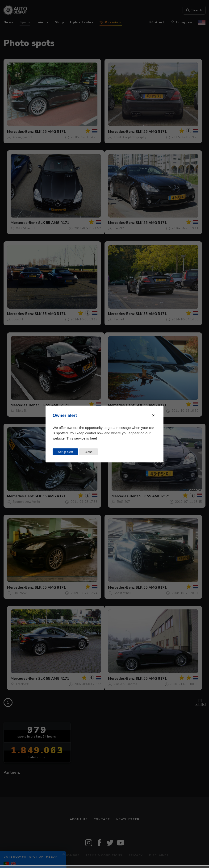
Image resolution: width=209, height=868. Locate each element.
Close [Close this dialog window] (88, 452)
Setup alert (65, 452)
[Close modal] (153, 415)
